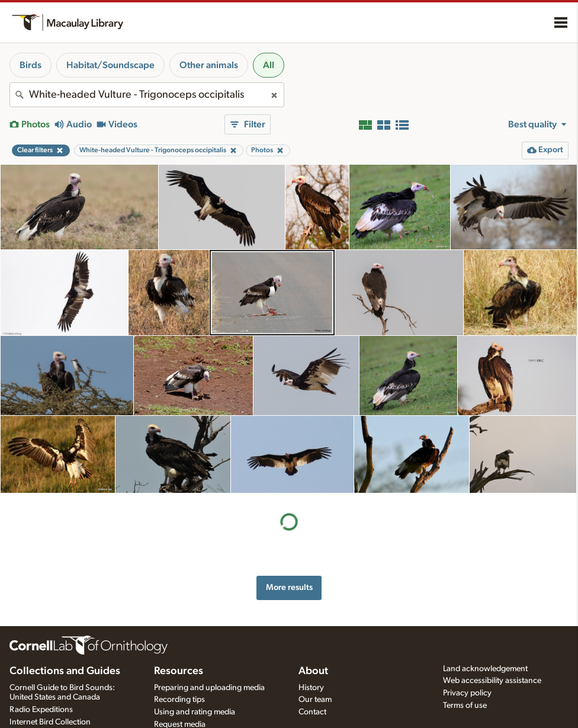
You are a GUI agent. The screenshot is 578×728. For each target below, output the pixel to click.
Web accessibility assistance (492, 681)
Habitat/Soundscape (110, 65)
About (313, 671)
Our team (315, 700)
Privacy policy (467, 693)
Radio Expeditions (41, 710)
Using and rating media (195, 712)
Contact (312, 712)
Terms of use (465, 705)
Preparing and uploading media (209, 688)
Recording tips (179, 700)
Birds (30, 65)
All (269, 65)
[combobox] (147, 95)
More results (289, 587)
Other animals (209, 65)
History (311, 688)
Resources (179, 671)
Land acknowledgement (485, 669)
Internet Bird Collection (50, 722)
